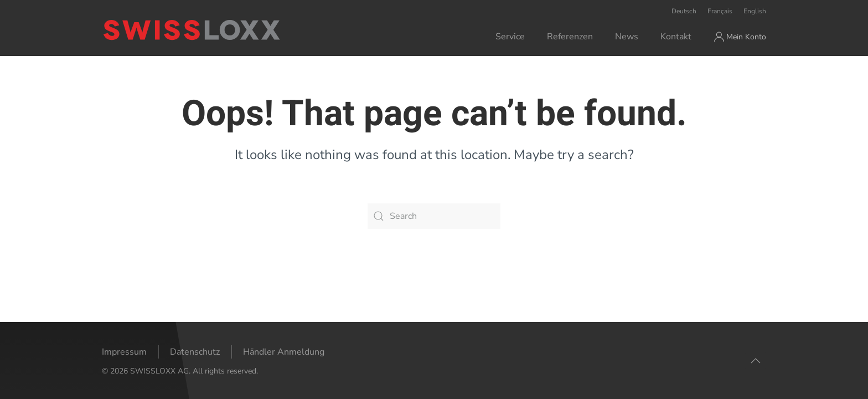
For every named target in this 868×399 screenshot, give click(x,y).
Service (510, 37)
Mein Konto (740, 37)
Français (720, 11)
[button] (756, 361)
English (755, 11)
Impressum (124, 352)
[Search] (434, 216)
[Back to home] (237, 30)
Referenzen (570, 37)
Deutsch (684, 11)
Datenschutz (195, 352)
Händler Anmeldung (284, 352)
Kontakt (676, 37)
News (627, 37)
